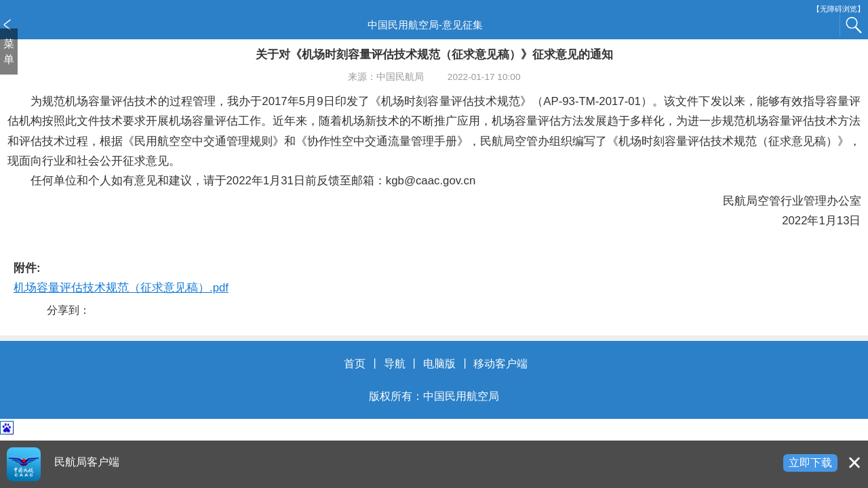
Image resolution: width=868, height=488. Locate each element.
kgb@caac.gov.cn (431, 181)
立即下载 (810, 463)
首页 (355, 364)
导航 (395, 364)
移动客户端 (500, 364)
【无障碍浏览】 (839, 9)
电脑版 (439, 364)
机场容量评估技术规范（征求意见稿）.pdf (121, 288)
